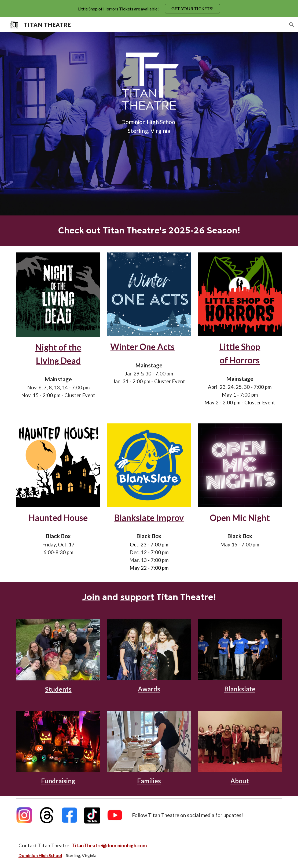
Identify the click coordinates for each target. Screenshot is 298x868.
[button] (292, 25)
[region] (149, 9)
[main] (149, 127)
